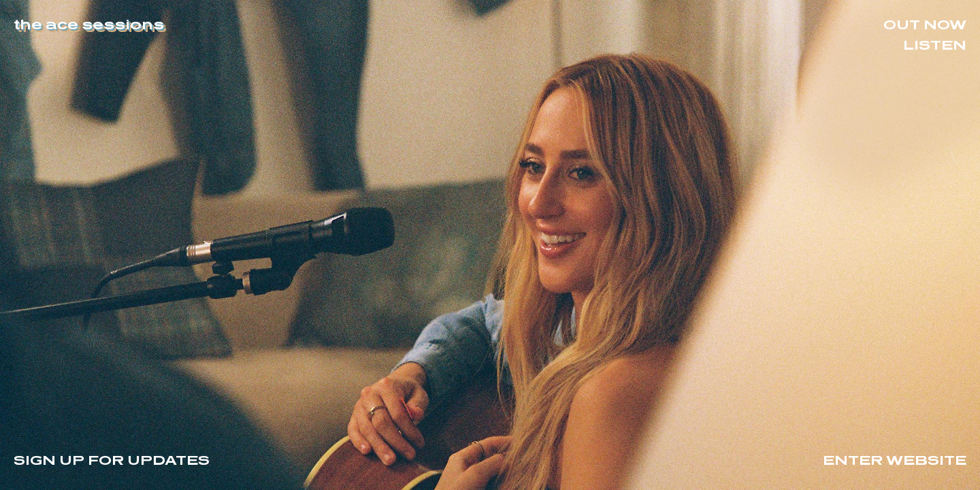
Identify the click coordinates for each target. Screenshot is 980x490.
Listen (935, 44)
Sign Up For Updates (112, 459)
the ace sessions (89, 24)
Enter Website (895, 459)
